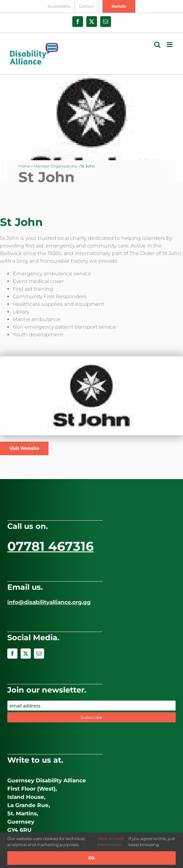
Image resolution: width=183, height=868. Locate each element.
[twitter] (26, 654)
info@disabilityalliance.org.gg (49, 602)
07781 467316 (50, 546)
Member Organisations (55, 166)
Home (24, 166)
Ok (91, 858)
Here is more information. (111, 842)
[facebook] (12, 654)
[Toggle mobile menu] (170, 45)
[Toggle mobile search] (157, 45)
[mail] (39, 654)
